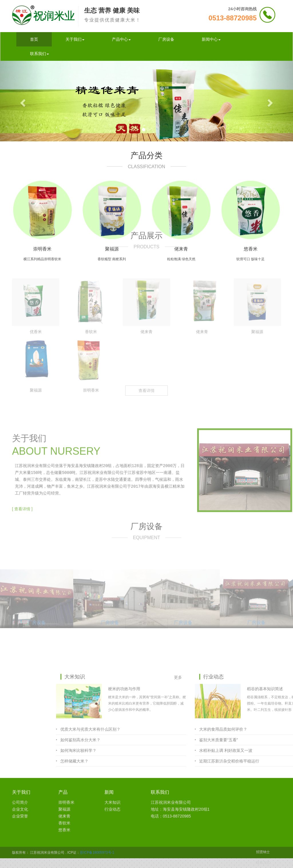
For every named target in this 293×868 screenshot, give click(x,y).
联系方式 (263, 863)
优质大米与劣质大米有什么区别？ (178, 729)
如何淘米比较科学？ (166, 750)
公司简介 (20, 802)
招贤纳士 (263, 852)
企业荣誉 (20, 816)
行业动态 (112, 809)
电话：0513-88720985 (171, 816)
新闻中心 (211, 39)
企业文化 (20, 809)
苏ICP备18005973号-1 (97, 853)
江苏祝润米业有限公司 (171, 802)
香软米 (64, 823)
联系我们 (39, 54)
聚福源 (64, 809)
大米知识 (112, 802)
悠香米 (64, 830)
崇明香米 (66, 802)
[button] (22, 101)
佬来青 (64, 816)
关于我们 (75, 39)
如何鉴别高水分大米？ (168, 740)
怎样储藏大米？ (162, 761)
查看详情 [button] (146, 286)
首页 (34, 39)
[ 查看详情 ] (22, 452)
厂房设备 (166, 39)
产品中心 (121, 39)
